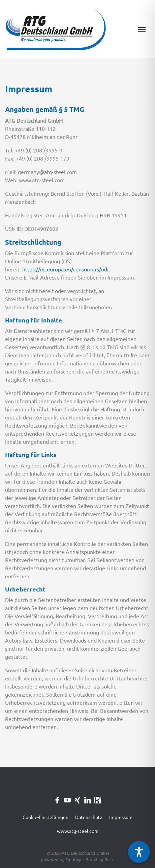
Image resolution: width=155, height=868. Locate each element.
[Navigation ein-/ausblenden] (142, 29)
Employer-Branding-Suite (90, 860)
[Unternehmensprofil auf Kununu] (98, 799)
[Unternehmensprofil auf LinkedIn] (88, 799)
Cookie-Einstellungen (45, 817)
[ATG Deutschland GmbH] (56, 29)
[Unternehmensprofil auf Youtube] (67, 799)
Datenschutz (89, 817)
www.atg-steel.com (78, 831)
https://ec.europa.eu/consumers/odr (66, 269)
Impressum (121, 817)
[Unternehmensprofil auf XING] (77, 799)
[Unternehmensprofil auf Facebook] (57, 799)
